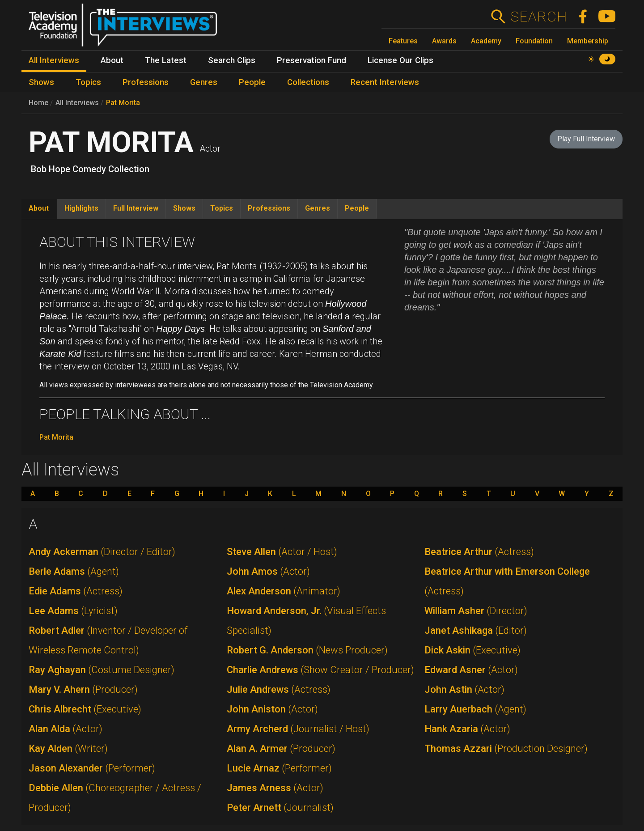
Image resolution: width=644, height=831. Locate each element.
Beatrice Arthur (479, 552)
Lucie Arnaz (279, 768)
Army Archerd (298, 729)
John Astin (464, 689)
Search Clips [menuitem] (232, 60)
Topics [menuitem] (88, 82)
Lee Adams (73, 611)
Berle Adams (74, 571)
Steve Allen (282, 552)
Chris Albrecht (85, 709)
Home (38, 103)
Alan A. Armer (281, 748)
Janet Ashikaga (476, 630)
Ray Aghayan (102, 670)
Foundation (534, 41)
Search (539, 17)
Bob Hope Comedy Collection (90, 169)
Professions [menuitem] (146, 82)
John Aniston (272, 709)
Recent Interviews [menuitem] (385, 82)
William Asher (476, 611)
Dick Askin (472, 650)
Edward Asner (471, 670)
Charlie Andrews (320, 670)
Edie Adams (76, 591)
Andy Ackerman (102, 552)
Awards (444, 41)
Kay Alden (68, 748)
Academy (486, 41)
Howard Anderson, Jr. (306, 621)
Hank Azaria (467, 729)
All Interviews (77, 103)
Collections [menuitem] (308, 82)
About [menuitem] (112, 60)
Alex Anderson (284, 591)
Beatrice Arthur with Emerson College (507, 581)
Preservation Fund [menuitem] (311, 60)
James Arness (275, 788)
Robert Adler (108, 640)
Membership (588, 41)
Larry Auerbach (475, 709)
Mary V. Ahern (83, 689)
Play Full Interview (586, 139)
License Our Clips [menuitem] (400, 60)
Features (403, 41)
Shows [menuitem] (41, 82)
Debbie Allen (115, 798)
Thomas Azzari (506, 748)
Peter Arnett (280, 808)
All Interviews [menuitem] (54, 60)
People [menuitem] (252, 82)
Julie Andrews (279, 689)
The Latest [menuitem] (166, 60)
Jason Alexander (92, 768)
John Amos (268, 571)
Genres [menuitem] (204, 82)
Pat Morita (123, 103)
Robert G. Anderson (307, 650)
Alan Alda (66, 729)
